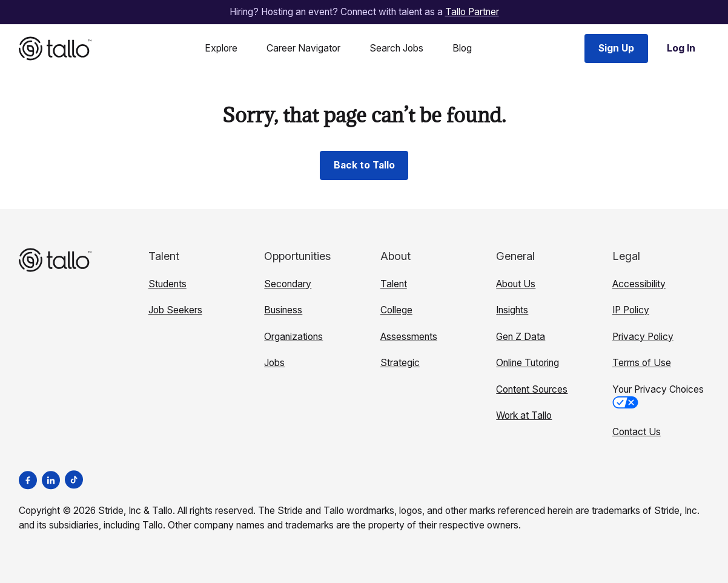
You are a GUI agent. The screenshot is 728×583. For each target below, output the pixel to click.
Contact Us (637, 432)
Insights (512, 310)
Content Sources (532, 389)
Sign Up (616, 48)
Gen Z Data (521, 337)
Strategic (400, 363)
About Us (516, 284)
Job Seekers (175, 310)
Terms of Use (642, 363)
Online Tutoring (528, 363)
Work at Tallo (524, 415)
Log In (681, 48)
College (396, 310)
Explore (221, 48)
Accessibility (639, 284)
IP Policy (631, 310)
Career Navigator (303, 48)
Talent (394, 284)
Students (167, 284)
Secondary (288, 284)
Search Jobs (396, 48)
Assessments (409, 337)
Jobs (274, 363)
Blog (462, 48)
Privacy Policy (643, 337)
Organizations (293, 337)
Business (283, 310)
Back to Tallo (364, 165)
